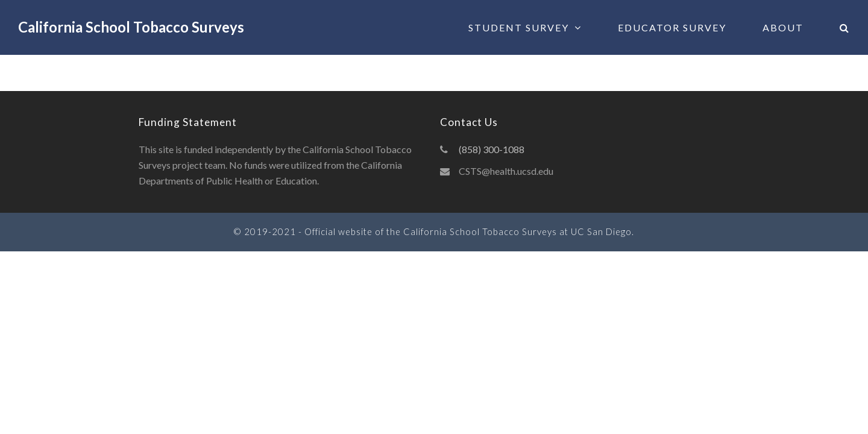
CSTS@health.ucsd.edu (506, 171)
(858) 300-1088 (492, 149)
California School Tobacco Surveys (131, 27)
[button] (845, 27)
